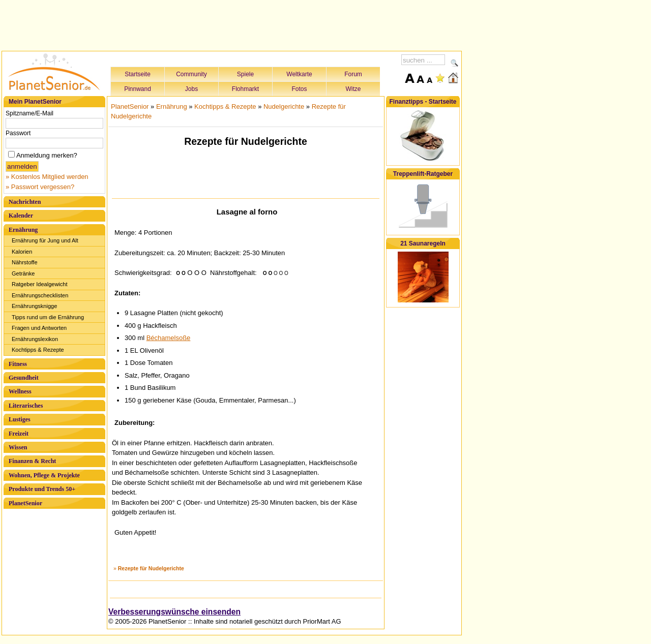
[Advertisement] (232, 24)
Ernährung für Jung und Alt (45, 240)
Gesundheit (24, 378)
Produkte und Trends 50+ (42, 489)
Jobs (191, 89)
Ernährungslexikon (35, 339)
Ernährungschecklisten (40, 295)
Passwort (18, 133)
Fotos (299, 89)
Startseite (138, 74)
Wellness (20, 391)
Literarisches (26, 406)
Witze (353, 89)
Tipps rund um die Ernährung (48, 317)
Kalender (21, 216)
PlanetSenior (25, 503)
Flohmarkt (245, 89)
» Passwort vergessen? (40, 187)
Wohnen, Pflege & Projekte (44, 475)
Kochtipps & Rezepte (38, 350)
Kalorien (22, 252)
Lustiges (20, 419)
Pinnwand (138, 89)
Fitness (18, 364)
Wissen (18, 447)
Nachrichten (25, 202)
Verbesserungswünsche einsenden (174, 612)
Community (191, 74)
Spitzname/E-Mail (29, 113)
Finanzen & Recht (32, 461)
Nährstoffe (25, 262)
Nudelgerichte (284, 106)
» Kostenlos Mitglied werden (47, 177)
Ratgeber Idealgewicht (39, 284)
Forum (353, 74)
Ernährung (23, 230)
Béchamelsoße (169, 338)
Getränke (23, 273)
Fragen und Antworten (39, 328)
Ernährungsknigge (34, 306)
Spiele (245, 74)
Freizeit (19, 434)
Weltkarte (299, 74)
